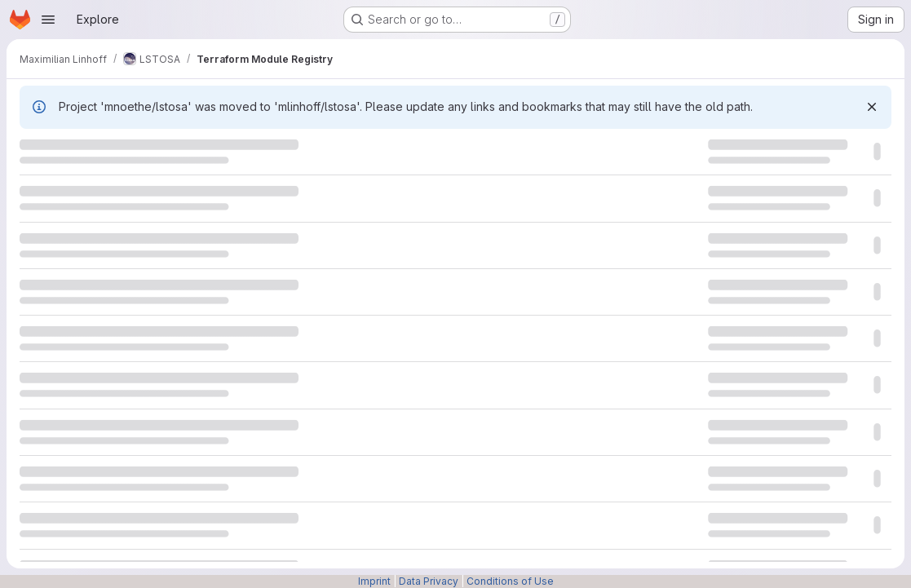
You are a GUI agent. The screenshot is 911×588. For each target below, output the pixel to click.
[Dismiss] (872, 107)
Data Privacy (429, 581)
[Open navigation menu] (48, 20)
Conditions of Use (510, 581)
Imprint (374, 581)
